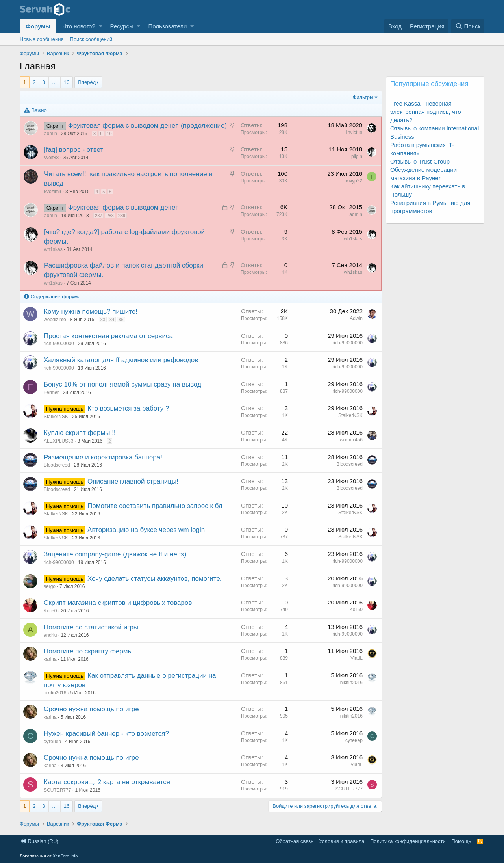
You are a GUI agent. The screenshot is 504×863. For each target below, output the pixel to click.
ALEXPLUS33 (58, 441)
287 (98, 216)
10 (109, 134)
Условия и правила (342, 841)
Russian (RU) (40, 841)
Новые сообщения (42, 39)
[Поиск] (468, 26)
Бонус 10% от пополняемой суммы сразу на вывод (122, 384)
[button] (101, 26)
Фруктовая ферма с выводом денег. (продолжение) (147, 126)
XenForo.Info (65, 856)
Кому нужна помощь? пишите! (91, 312)
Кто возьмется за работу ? (128, 408)
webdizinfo (55, 320)
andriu (50, 635)
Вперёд (87, 82)
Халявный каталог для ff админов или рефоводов (121, 360)
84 (112, 320)
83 (103, 320)
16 (67, 82)
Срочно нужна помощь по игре (91, 709)
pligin (357, 156)
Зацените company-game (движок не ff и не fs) (115, 554)
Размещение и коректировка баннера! (103, 457)
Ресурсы (122, 26)
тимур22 (353, 181)
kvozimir (53, 192)
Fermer (51, 392)
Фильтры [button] (363, 97)
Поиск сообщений (91, 39)
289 (122, 216)
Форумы (38, 26)
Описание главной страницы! (133, 481)
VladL (357, 658)
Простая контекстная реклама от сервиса (108, 336)
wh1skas (53, 249)
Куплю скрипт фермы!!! (80, 433)
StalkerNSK (56, 417)
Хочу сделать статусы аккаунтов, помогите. (155, 579)
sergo (50, 586)
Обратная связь (295, 841)
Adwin (356, 318)
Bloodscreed (57, 465)
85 (121, 320)
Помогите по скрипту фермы (88, 651)
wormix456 (351, 440)
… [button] (55, 82)
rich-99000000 (59, 344)
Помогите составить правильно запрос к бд (155, 506)
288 (110, 216)
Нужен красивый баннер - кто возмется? (106, 734)
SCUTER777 (57, 790)
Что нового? (79, 26)
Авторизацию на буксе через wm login (146, 530)
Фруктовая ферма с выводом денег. (124, 207)
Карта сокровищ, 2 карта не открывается (107, 782)
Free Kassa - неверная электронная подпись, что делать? (426, 112)
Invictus (354, 132)
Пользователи (167, 26)
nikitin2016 (55, 693)
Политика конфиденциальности (408, 841)
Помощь (461, 841)
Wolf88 (51, 158)
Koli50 (50, 611)
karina (50, 659)
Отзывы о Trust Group (420, 161)
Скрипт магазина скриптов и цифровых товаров (118, 603)
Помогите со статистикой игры (91, 627)
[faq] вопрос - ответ (74, 150)
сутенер (52, 742)
